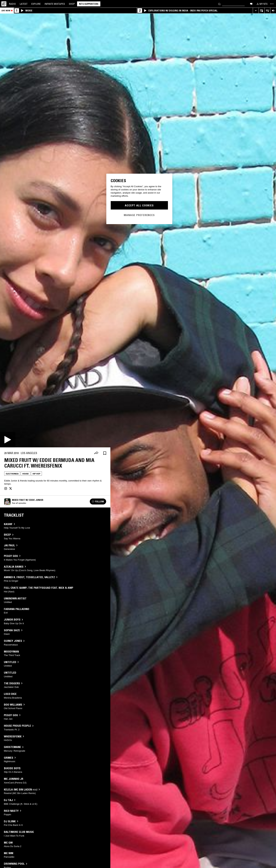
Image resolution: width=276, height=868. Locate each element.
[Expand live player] (256, 11)
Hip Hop (36, 474)
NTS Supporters (89, 4)
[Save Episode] (105, 453)
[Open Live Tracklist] (267, 11)
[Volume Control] (273, 11)
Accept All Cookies (139, 205)
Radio (12, 4)
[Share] (96, 453)
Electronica (12, 474)
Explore (36, 4)
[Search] (219, 4)
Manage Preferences (139, 215)
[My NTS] (262, 4)
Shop (72, 4)
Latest (24, 4)
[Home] (4, 4)
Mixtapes (55, 4)
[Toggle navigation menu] (272, 4)
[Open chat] (251, 4)
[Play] (8, 440)
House (26, 474)
